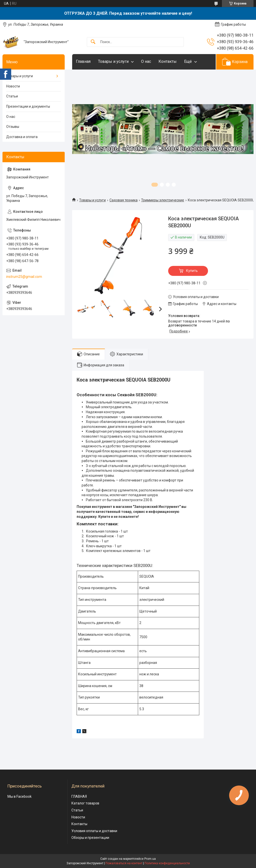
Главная (83, 61)
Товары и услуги (113, 61)
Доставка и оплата (22, 137)
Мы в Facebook (20, 796)
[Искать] (93, 42)
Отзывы (13, 127)
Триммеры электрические (163, 200)
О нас (146, 61)
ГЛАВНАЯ (79, 796)
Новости (13, 86)
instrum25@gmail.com (24, 277)
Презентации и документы (28, 106)
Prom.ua (150, 859)
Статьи (12, 96)
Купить (192, 271)
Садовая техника (124, 200)
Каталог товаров (85, 803)
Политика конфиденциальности (167, 863)
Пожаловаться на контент (124, 863)
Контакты (168, 61)
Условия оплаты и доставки (94, 831)
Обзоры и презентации (90, 838)
